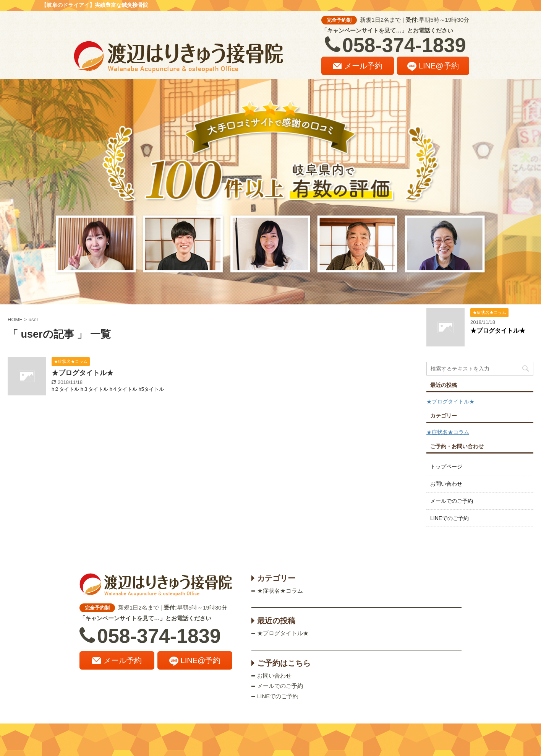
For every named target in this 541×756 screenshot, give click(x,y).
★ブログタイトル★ (83, 373)
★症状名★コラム (448, 432)
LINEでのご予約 (449, 518)
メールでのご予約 (452, 501)
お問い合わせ (446, 484)
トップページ (446, 467)
